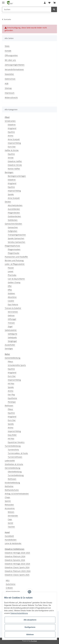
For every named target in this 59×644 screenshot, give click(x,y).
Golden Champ (14, 282)
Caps (10, 519)
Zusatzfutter (10, 345)
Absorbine (12, 297)
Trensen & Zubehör (13, 308)
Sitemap (8, 88)
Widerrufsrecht (11, 98)
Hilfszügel (12, 319)
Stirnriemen (13, 312)
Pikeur (10, 361)
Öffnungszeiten (11, 55)
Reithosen (9, 406)
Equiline (11, 132)
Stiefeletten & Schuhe (14, 464)
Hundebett (9, 536)
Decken (8, 202)
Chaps (7, 497)
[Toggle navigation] (3, 2)
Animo (11, 136)
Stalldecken (13, 220)
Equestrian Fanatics (16, 442)
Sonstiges (9, 348)
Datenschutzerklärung (19, 613)
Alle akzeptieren (30, 620)
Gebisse (11, 315)
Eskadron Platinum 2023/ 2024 (18, 571)
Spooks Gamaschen (16, 238)
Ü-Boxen (9, 588)
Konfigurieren (30, 627)
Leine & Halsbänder (13, 543)
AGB (7, 83)
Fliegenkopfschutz (12, 246)
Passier (11, 268)
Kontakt (8, 51)
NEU (8, 580)
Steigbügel (12, 341)
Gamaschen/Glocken (13, 224)
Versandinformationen (14, 69)
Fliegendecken (14, 213)
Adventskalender (13, 591)
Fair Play (11, 395)
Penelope (12, 402)
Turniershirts (13, 450)
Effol (10, 286)
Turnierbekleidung (13, 446)
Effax (10, 290)
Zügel (10, 326)
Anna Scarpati (14, 139)
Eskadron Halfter (15, 161)
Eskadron (12, 125)
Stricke (11, 158)
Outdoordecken (14, 216)
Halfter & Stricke (12, 150)
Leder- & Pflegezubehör (15, 264)
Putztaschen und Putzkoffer (16, 257)
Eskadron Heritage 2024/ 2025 (17, 553)
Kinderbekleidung (12, 483)
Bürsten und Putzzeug (14, 260)
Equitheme (12, 398)
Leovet (11, 271)
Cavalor (11, 301)
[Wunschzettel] (49, 3)
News (7, 46)
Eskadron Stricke (15, 165)
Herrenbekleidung (12, 468)
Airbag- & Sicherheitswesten (17, 494)
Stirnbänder (13, 516)
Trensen (11, 323)
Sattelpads (12, 337)
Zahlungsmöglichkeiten (15, 65)
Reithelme (9, 486)
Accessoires (10, 508)
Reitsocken (9, 505)
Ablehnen (30, 635)
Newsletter (9, 74)
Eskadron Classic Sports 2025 (17, 575)
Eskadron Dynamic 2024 (15, 560)
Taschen (11, 527)
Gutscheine (11, 584)
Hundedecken (11, 540)
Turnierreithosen (15, 457)
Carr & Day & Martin (16, 279)
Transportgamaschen (17, 235)
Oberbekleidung (15, 472)
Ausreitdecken (14, 209)
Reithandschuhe (12, 490)
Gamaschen (13, 227)
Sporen (8, 501)
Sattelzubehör (11, 330)
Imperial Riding (14, 143)
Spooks (11, 194)
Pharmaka (12, 275)
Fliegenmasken (14, 249)
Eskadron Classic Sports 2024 (17, 567)
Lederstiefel (10, 461)
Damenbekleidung (13, 358)
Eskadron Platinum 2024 (15, 556)
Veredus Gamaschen (17, 242)
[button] (45, 3)
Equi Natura (13, 304)
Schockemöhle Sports (17, 365)
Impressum (10, 93)
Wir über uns (10, 60)
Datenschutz (10, 79)
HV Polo (11, 384)
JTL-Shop (34, 641)
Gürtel (10, 523)
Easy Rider (12, 435)
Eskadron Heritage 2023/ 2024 (17, 564)
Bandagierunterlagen (17, 176)
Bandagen (9, 172)
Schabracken (10, 121)
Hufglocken (13, 231)
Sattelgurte (12, 334)
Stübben (11, 293)
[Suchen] (27, 9)
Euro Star (12, 147)
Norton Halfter (14, 169)
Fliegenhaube (14, 253)
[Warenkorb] (54, 3)
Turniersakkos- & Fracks (18, 453)
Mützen (11, 512)
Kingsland (12, 128)
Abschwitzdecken (15, 205)
